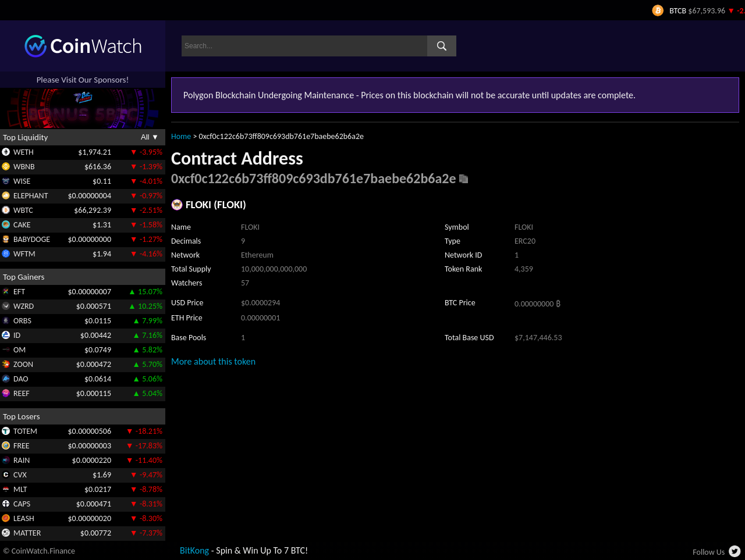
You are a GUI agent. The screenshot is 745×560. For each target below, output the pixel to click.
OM (19, 350)
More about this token (213, 361)
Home (181, 136)
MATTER (27, 533)
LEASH (24, 518)
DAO (21, 379)
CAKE (22, 225)
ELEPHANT (31, 196)
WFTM (24, 254)
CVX (20, 475)
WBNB (24, 167)
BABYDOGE (32, 239)
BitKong (194, 550)
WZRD (24, 306)
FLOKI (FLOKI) (216, 204)
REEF (22, 393)
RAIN (22, 460)
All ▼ (150, 137)
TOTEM (25, 431)
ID (17, 335)
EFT (19, 292)
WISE (22, 181)
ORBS (22, 321)
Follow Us (709, 552)
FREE (22, 446)
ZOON (23, 364)
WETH (24, 152)
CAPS (22, 504)
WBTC (23, 210)
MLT (20, 489)
